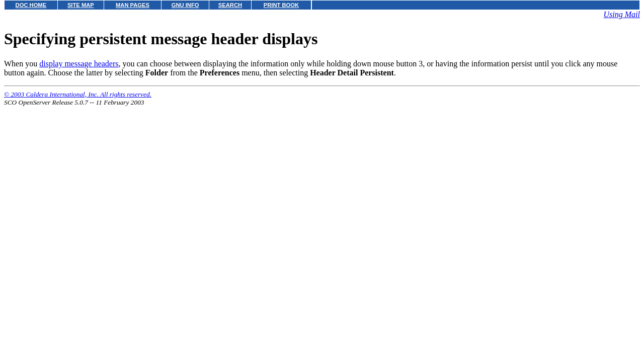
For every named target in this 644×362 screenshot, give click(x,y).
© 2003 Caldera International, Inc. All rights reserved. (78, 94)
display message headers (79, 64)
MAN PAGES (133, 5)
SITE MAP (81, 5)
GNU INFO (185, 5)
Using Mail (622, 14)
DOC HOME (31, 5)
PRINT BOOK (281, 5)
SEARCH (230, 5)
